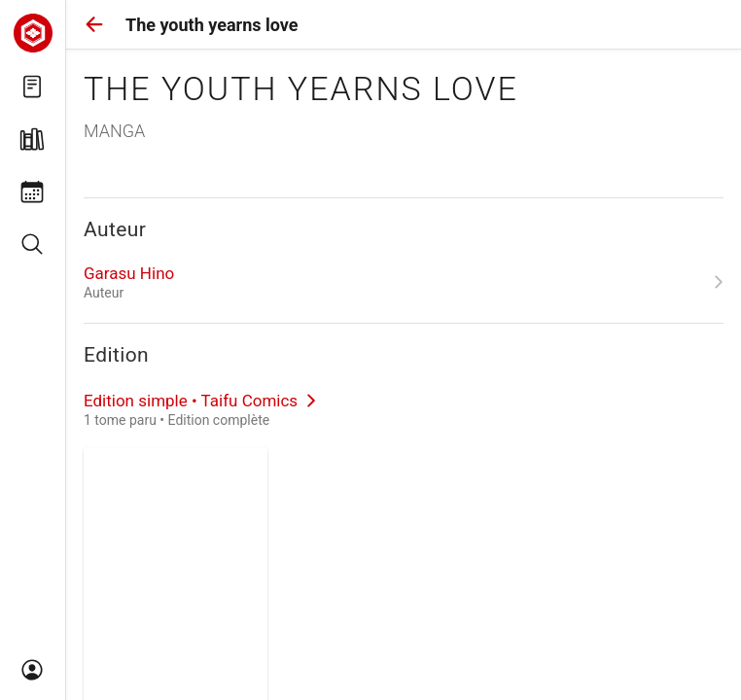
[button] (94, 24)
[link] (404, 282)
